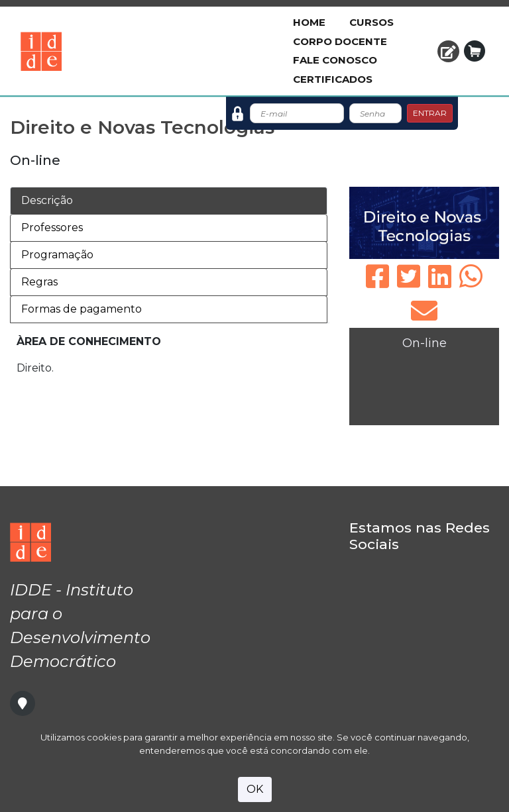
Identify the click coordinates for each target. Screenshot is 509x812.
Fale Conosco (335, 60)
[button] (448, 51)
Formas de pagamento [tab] (82, 309)
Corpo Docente (340, 41)
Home (309, 22)
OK (255, 789)
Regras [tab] (39, 282)
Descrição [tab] (47, 200)
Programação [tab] (57, 255)
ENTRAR (430, 113)
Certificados (333, 79)
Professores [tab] (52, 228)
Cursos (371, 22)
